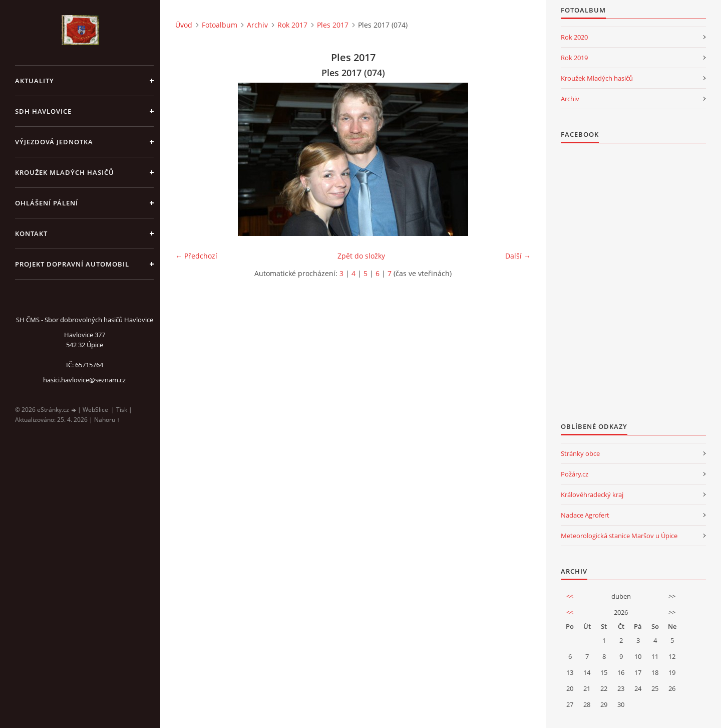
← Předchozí (196, 256)
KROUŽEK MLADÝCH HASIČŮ (65, 172)
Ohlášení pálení (47, 203)
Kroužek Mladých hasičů (597, 78)
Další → (518, 256)
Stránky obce (580, 453)
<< (570, 596)
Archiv (257, 25)
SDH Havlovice (43, 111)
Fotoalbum (220, 25)
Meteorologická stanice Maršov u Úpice (619, 536)
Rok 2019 (574, 58)
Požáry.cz (575, 474)
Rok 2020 (574, 37)
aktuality (35, 81)
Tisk (122, 410)
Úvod (184, 25)
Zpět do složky (361, 256)
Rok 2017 (292, 25)
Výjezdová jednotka (54, 142)
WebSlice (95, 410)
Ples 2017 (333, 25)
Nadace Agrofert (585, 515)
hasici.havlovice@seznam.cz (84, 380)
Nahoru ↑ (107, 420)
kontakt (31, 233)
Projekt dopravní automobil (72, 264)
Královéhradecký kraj (592, 495)
